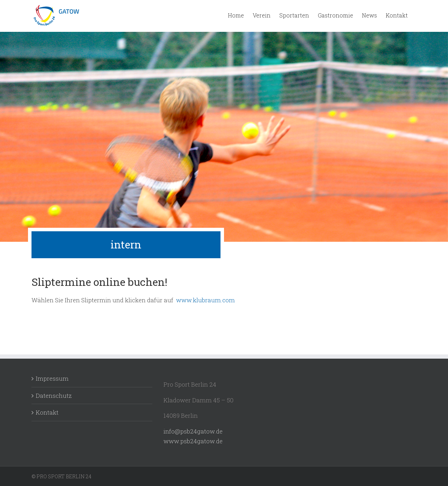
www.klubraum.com (205, 300)
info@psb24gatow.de (193, 431)
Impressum (52, 378)
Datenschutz (54, 396)
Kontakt (47, 412)
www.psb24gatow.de (194, 441)
